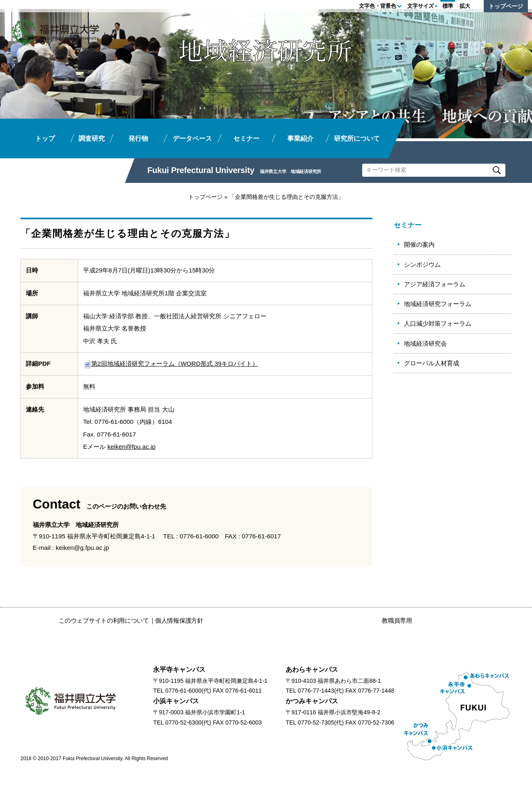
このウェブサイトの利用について (104, 620)
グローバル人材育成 (432, 363)
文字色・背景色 (378, 6)
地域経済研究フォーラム (438, 304)
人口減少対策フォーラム (438, 323)
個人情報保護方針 (179, 620)
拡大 (465, 6)
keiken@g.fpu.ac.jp (82, 548)
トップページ (506, 6)
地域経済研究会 (425, 343)
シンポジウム (422, 264)
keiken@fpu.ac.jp (131, 447)
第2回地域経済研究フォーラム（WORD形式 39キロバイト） (171, 363)
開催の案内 (419, 244)
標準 (448, 6)
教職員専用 (397, 620)
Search (497, 170)
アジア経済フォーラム (435, 284)
